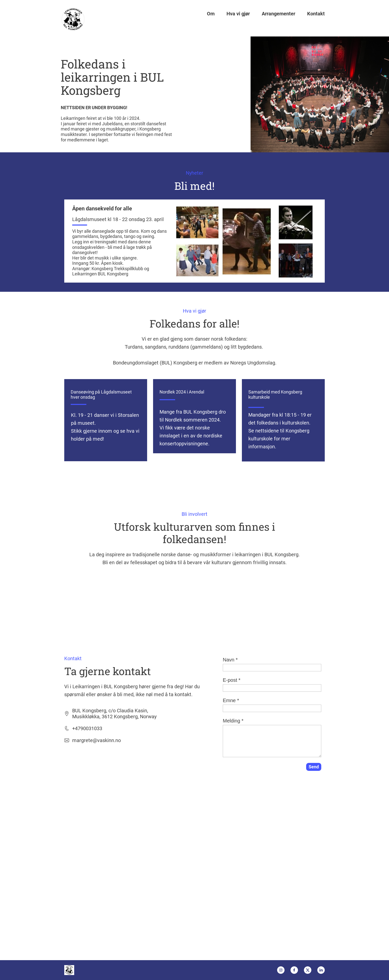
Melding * (233, 721)
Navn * (230, 660)
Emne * (231, 700)
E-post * (232, 680)
